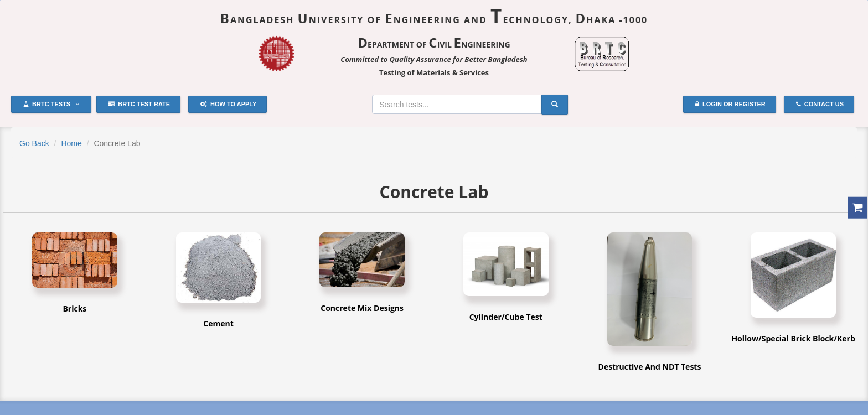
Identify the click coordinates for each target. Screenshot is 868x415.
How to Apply (228, 105)
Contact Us (820, 105)
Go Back (34, 143)
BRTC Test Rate (139, 105)
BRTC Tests (51, 105)
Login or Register (730, 105)
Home (71, 143)
